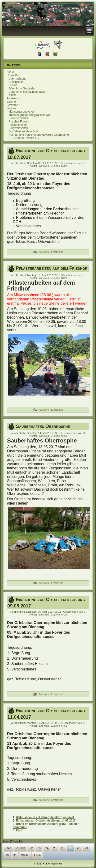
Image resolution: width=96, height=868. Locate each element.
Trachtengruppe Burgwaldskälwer (30, 115)
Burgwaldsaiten (18, 128)
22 (31, 848)
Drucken (44, 166)
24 (47, 848)
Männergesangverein (22, 112)
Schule (13, 85)
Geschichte (16, 82)
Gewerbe (12, 105)
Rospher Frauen (19, 122)
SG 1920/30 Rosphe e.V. (24, 138)
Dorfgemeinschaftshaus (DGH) (28, 92)
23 (39, 848)
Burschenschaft (18, 118)
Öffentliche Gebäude (22, 88)
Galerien (12, 102)
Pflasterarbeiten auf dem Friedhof (51, 268)
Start (8, 848)
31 (15, 855)
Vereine (11, 108)
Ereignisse (57, 252)
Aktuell (11, 72)
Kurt (19, 830)
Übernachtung (17, 79)
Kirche (13, 95)
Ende (37, 855)
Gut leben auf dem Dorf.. (24, 131)
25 (55, 848)
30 (7, 855)
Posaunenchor (18, 125)
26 (63, 848)
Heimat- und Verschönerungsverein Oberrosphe (39, 135)
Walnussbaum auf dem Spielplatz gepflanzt (45, 817)
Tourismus (13, 98)
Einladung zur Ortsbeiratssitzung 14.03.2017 (46, 821)
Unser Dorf (13, 75)
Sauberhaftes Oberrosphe (43, 426)
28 (78, 848)
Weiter (25, 855)
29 (86, 848)
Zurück (20, 848)
